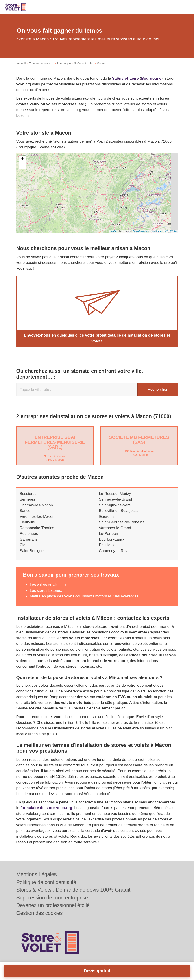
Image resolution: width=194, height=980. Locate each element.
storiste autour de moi (73, 141)
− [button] (22, 166)
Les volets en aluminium (50, 585)
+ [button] (22, 159)
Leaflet (114, 231)
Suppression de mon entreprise (52, 898)
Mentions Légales (37, 874)
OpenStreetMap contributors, (149, 231)
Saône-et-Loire (84, 63)
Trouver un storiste (41, 63)
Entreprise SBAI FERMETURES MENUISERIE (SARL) (55, 442)
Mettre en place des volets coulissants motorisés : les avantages (84, 596)
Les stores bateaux (46, 590)
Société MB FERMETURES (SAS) (139, 439)
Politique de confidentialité (46, 882)
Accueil (21, 63)
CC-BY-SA (171, 231)
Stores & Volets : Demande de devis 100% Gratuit (73, 890)
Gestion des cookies (40, 913)
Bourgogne (64, 63)
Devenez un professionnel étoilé (53, 905)
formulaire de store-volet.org (46, 808)
